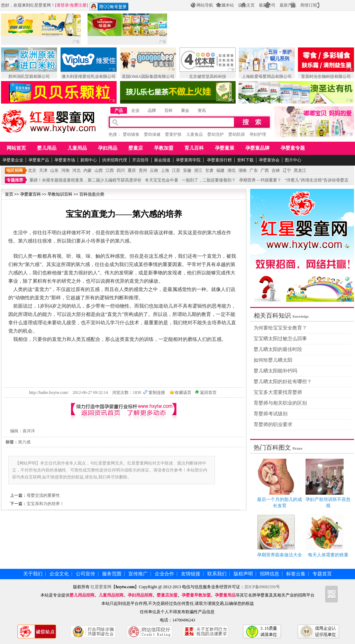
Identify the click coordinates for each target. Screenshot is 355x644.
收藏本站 (226, 5)
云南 (154, 170)
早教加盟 (164, 148)
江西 (110, 170)
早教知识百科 (60, 194)
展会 (185, 111)
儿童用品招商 (111, 595)
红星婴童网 (40, 5)
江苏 (176, 170)
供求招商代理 (115, 160)
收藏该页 (183, 392)
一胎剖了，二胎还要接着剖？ (209, 180)
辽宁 (287, 170)
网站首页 (16, 148)
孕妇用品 (108, 148)
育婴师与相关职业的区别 (280, 403)
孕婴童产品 (39, 160)
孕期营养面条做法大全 (280, 555)
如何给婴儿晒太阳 (273, 360)
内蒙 (88, 170)
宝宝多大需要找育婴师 (278, 392)
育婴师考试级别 (271, 414)
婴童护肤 (173, 134)
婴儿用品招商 (82, 595)
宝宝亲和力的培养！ (45, 504)
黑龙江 (300, 170)
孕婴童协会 (269, 160)
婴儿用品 (47, 148)
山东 (54, 170)
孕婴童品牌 (257, 148)
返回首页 (208, 392)
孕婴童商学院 (188, 160)
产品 (119, 111)
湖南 (243, 170)
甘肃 (209, 170)
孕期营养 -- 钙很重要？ (260, 180)
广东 (254, 170)
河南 (65, 170)
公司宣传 (85, 574)
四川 (121, 170)
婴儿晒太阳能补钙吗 (275, 371)
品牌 (152, 111)
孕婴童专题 (293, 148)
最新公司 (267, 5)
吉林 (276, 170)
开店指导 (140, 160)
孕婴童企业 (13, 160)
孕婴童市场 (65, 160)
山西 (99, 170)
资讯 (202, 111)
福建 (220, 170)
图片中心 (293, 160)
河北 (76, 170)
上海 (165, 170)
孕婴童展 (225, 148)
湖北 (231, 170)
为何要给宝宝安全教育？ (280, 328)
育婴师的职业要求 (273, 425)
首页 (9, 194)
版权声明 (243, 574)
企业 (135, 111)
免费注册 (78, 5)
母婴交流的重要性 (43, 495)
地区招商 (15, 170)
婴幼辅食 (131, 134)
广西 (265, 170)
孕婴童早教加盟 (196, 595)
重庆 (132, 170)
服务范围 (112, 574)
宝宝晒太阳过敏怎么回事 (280, 339)
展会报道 (162, 160)
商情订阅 (309, 5)
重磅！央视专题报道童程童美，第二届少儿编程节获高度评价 (85, 180)
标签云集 (296, 574)
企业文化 (59, 574)
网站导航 (205, 5)
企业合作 (164, 574)
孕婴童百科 (30, 194)
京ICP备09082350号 (263, 587)
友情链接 (191, 574)
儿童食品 (194, 134)
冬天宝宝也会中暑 (162, 180)
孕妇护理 (258, 134)
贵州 (143, 170)
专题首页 (322, 574)
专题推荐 (15, 180)
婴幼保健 (152, 134)
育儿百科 (194, 148)
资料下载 (245, 160)
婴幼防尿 (237, 134)
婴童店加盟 (167, 595)
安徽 (187, 170)
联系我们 (217, 574)
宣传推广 (138, 574)
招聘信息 (270, 574)
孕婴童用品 (225, 595)
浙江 (198, 170)
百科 (169, 111)
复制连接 (157, 392)
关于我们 (33, 574)
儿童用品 (77, 148)
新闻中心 (89, 160)
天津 (43, 170)
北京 (32, 170)
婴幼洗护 (216, 134)
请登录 (63, 5)
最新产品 (288, 5)
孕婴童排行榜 (219, 160)
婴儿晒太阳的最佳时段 (278, 349)
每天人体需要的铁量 (328, 555)
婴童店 (136, 148)
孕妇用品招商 (140, 595)
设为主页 (246, 5)
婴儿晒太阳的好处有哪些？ (283, 382)
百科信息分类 (92, 194)
